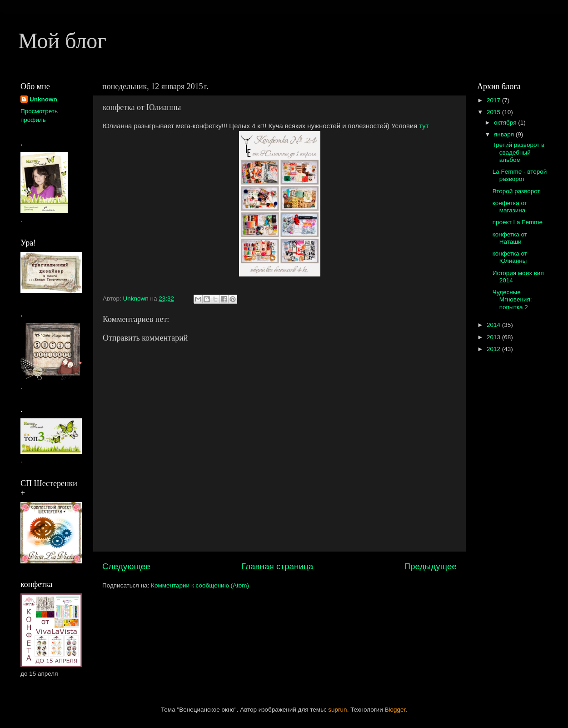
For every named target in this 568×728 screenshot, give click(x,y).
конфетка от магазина (510, 207)
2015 (494, 112)
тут (424, 126)
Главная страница (277, 566)
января (505, 134)
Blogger (395, 710)
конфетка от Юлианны (510, 257)
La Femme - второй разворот (520, 175)
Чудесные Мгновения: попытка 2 (512, 299)
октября (506, 123)
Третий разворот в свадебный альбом (518, 152)
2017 (494, 100)
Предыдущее (430, 566)
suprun (337, 710)
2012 (494, 349)
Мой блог (62, 41)
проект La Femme (518, 222)
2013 (494, 337)
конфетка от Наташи (510, 238)
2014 (494, 325)
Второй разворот (516, 191)
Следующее (126, 566)
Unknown (43, 99)
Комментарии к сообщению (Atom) (200, 585)
